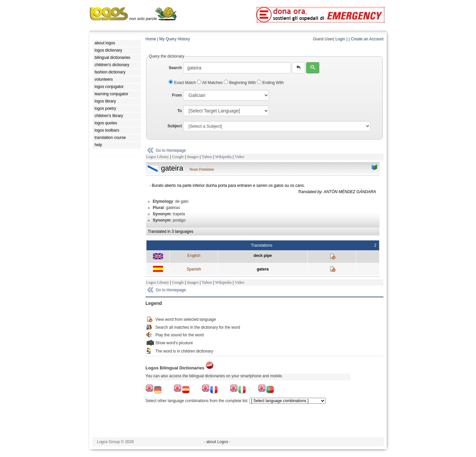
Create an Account (367, 39)
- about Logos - (217, 442)
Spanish (194, 269)
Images (193, 157)
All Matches (210, 83)
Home (151, 39)
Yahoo (207, 157)
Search (175, 68)
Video (239, 157)
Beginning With (240, 83)
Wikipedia (223, 157)
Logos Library (158, 157)
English (194, 256)
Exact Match (183, 83)
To (179, 111)
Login (340, 39)
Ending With (270, 83)
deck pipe (263, 256)
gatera (263, 269)
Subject (175, 126)
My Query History (175, 39)
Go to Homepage (171, 150)
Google (178, 157)
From (177, 95)
